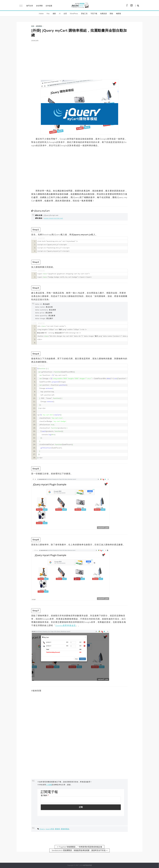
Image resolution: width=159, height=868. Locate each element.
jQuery (42, 829)
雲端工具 (84, 14)
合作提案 (49, 6)
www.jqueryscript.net (53, 218)
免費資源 (103, 14)
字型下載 (94, 14)
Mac (48, 14)
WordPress (74, 14)
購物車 (57, 829)
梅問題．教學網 (80, 6)
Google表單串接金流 (66, 625)
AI (60, 14)
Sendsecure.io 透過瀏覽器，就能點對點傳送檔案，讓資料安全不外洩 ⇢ (79, 850)
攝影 (54, 14)
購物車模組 (65, 829)
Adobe (41, 14)
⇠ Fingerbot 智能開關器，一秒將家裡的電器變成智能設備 (80, 847)
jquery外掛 (50, 829)
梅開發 (119, 14)
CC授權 (49, 785)
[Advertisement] (79, 59)
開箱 (111, 14)
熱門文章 (30, 6)
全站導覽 (39, 6)
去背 (65, 14)
